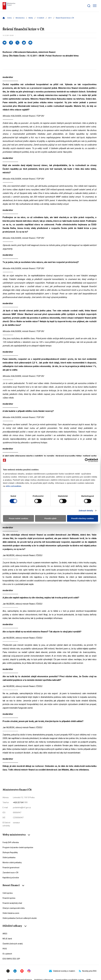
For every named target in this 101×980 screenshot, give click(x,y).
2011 (50, 18)
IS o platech (7, 954)
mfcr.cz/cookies (13, 486)
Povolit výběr (50, 518)
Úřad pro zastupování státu (14, 908)
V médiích (41, 18)
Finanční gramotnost (11, 868)
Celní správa (8, 893)
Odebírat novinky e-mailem (62, 971)
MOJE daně (7, 939)
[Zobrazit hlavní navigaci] (95, 6)
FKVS (5, 949)
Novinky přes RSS (88, 971)
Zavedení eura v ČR (10, 873)
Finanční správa (9, 898)
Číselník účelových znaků (13, 944)
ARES (5, 934)
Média (31, 18)
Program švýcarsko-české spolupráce (18, 847)
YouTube (22, 971)
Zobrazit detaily (86, 511)
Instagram (29, 971)
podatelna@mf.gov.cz (22, 808)
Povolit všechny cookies (83, 518)
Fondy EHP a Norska (11, 842)
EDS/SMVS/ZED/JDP (11, 959)
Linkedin (15, 971)
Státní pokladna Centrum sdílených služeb (20, 918)
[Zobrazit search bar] (89, 6)
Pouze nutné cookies (19, 518)
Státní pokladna (9, 857)
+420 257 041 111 (20, 802)
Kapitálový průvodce (11, 878)
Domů (9, 18)
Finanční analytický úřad (12, 903)
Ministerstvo (20, 18)
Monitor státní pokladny (12, 863)
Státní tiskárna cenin (11, 913)
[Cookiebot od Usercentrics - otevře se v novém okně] (87, 460)
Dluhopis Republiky (10, 852)
